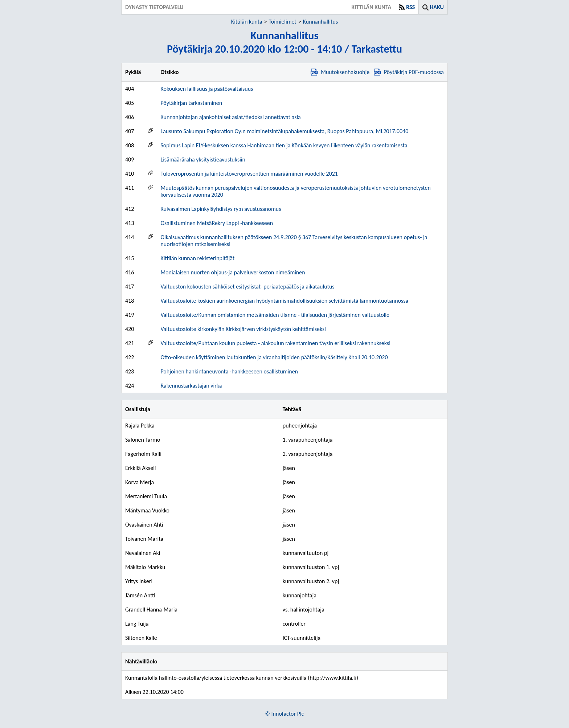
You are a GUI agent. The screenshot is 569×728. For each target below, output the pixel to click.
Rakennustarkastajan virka (191, 386)
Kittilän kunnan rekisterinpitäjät (197, 258)
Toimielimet (282, 22)
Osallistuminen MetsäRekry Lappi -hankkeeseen (217, 223)
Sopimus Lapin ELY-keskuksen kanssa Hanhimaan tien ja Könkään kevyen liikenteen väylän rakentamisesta (284, 145)
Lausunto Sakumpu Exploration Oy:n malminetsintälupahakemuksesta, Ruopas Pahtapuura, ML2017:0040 (284, 131)
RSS (410, 7)
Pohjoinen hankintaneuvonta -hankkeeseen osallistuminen (229, 371)
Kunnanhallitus (320, 22)
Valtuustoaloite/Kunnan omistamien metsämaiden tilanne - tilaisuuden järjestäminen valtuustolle (275, 315)
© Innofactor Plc (285, 714)
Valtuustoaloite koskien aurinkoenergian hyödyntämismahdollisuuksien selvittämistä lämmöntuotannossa (284, 301)
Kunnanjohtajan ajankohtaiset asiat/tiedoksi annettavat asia (230, 117)
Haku (437, 7)
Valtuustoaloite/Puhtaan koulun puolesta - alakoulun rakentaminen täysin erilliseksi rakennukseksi (275, 343)
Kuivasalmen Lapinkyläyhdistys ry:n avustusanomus (221, 209)
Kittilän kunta (247, 22)
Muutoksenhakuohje (340, 72)
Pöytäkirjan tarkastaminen (191, 103)
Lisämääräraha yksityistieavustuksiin (203, 159)
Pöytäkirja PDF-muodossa (409, 72)
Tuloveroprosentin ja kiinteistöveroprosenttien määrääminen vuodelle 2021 (249, 174)
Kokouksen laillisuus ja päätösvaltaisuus (207, 89)
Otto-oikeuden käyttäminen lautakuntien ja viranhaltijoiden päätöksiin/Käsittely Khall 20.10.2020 (274, 357)
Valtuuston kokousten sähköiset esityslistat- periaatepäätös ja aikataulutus (247, 287)
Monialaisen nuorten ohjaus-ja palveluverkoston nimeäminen (233, 272)
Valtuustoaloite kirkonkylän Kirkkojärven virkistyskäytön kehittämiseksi (243, 329)
